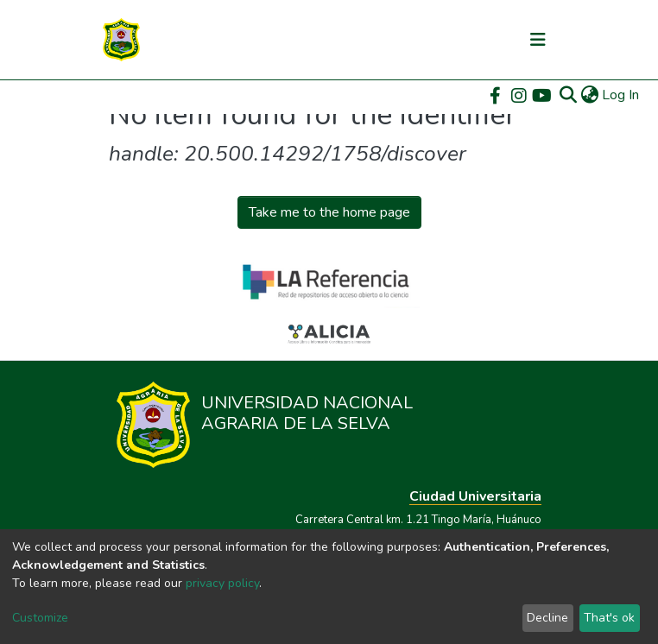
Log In (621, 95)
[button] (589, 95)
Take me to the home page (329, 212)
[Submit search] (568, 95)
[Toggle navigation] (538, 40)
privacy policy (222, 583)
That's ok (609, 618)
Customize (40, 618)
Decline (547, 618)
